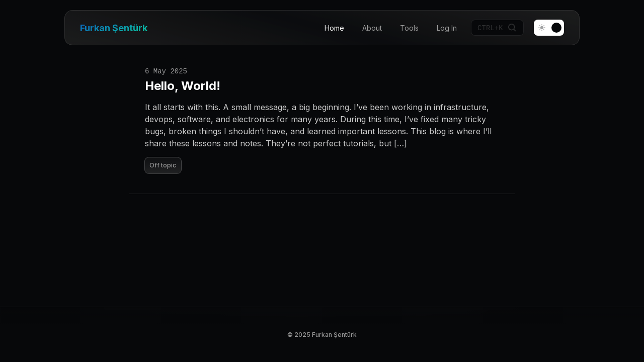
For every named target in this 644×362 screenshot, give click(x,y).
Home (334, 28)
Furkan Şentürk (114, 28)
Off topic (163, 165)
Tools (409, 28)
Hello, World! (183, 86)
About (372, 28)
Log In (447, 28)
